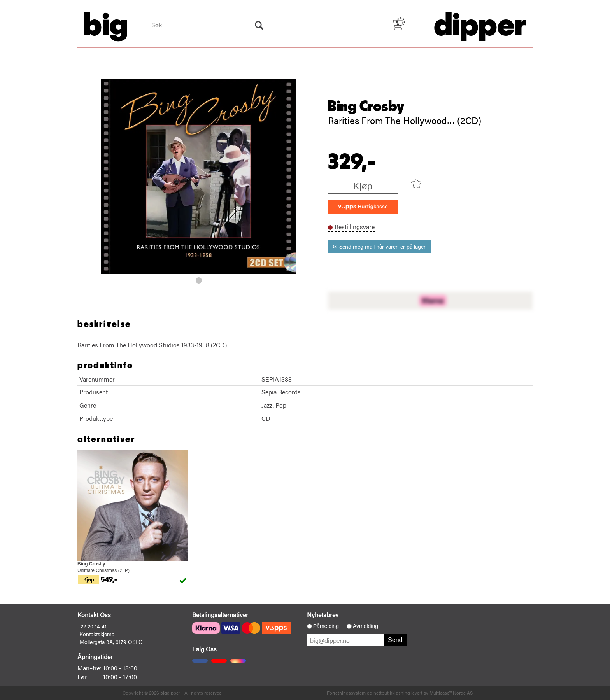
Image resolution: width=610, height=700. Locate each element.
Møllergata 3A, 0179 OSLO (111, 642)
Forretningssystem (346, 693)
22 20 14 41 (94, 626)
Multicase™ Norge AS (451, 693)
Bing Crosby (366, 107)
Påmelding (326, 626)
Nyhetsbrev (323, 615)
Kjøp (363, 186)
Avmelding (365, 626)
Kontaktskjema (97, 634)
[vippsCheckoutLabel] (363, 207)
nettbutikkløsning (392, 693)
